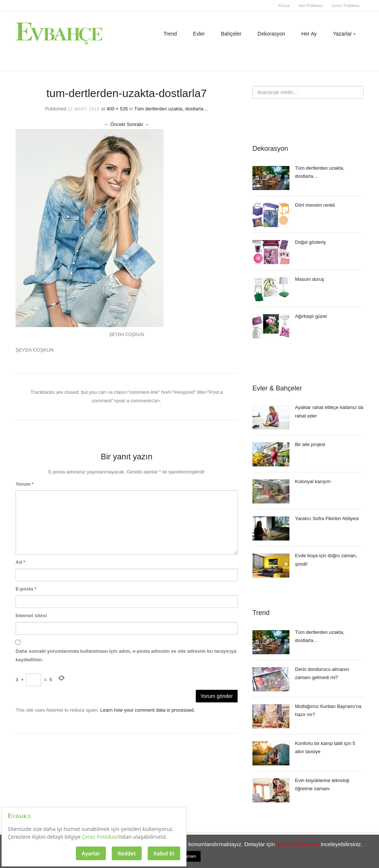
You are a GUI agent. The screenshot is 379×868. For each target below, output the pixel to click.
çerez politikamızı (298, 844)
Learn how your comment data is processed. (148, 710)
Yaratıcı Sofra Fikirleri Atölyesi (327, 518)
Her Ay (309, 34)
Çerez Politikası (346, 6)
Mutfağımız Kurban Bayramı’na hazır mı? (328, 711)
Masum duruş (310, 279)
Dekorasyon (271, 34)
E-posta (26, 589)
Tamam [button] (189, 856)
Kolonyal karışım (313, 481)
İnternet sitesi (31, 616)
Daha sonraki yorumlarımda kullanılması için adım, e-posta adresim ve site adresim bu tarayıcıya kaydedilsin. (126, 655)
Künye (284, 6)
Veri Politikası (311, 6)
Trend (170, 34)
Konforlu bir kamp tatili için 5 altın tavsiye (325, 748)
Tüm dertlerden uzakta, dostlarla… (171, 109)
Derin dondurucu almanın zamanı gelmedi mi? (322, 674)
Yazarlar (343, 34)
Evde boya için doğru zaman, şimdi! (326, 560)
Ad (20, 562)
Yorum (25, 484)
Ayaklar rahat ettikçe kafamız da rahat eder (329, 412)
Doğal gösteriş (310, 242)
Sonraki (138, 124)
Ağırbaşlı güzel (311, 316)
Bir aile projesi (310, 444)
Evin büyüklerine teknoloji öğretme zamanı (322, 785)
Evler (199, 34)
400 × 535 (117, 109)
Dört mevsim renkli (315, 205)
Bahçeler (231, 34)
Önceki (115, 124)
